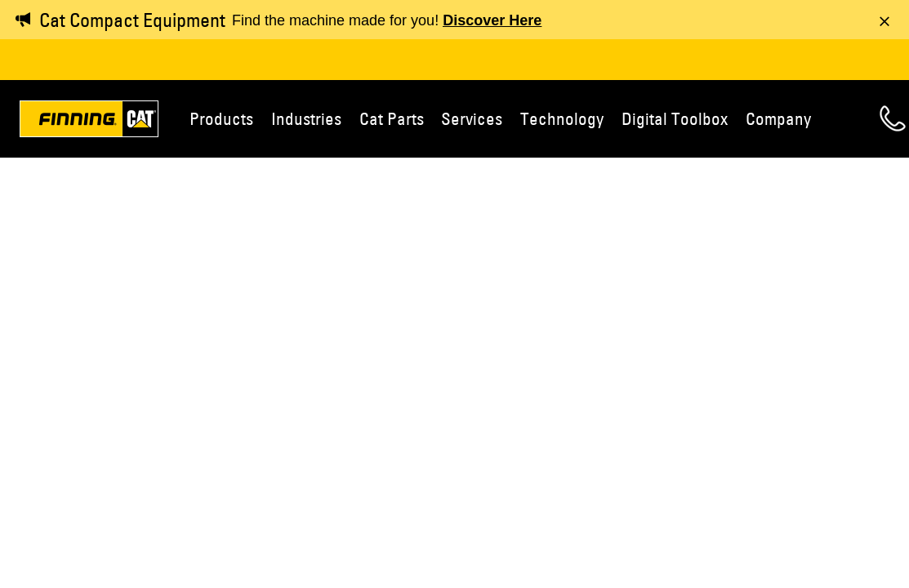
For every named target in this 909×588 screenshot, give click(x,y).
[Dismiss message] (884, 21)
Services (472, 118)
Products (221, 118)
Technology (562, 118)
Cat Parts (392, 118)
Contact (893, 118)
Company (778, 118)
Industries (306, 118)
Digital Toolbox (675, 118)
